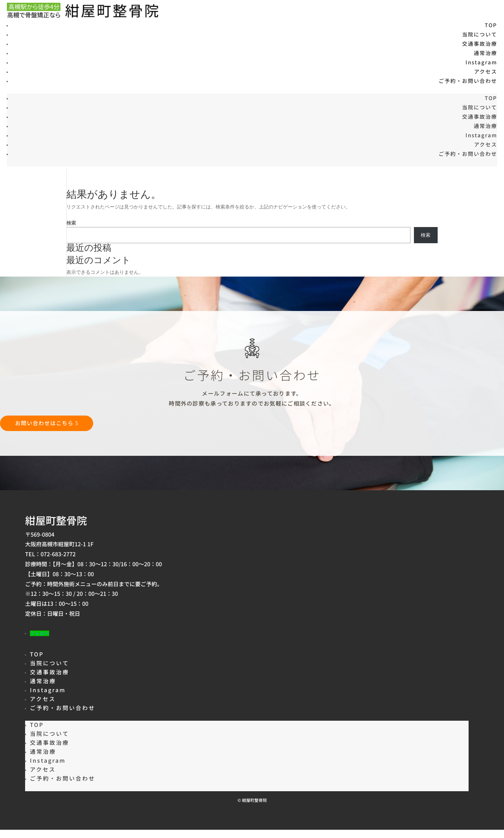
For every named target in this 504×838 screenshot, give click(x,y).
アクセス (486, 71)
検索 (71, 223)
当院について (480, 34)
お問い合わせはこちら (46, 423)
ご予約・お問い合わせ (468, 81)
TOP (491, 25)
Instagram (481, 62)
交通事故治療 (480, 44)
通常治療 (485, 53)
